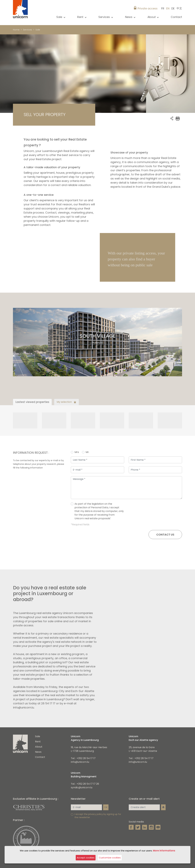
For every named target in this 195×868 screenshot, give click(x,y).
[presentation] (159, 512)
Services (27, 30)
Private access (148, 8)
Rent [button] (81, 17)
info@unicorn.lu (80, 762)
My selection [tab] (66, 402)
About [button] (152, 17)
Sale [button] (60, 17)
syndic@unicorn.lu (82, 787)
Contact (176, 17)
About (39, 747)
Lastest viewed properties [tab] (32, 402)
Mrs (77, 452)
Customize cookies (110, 858)
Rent (38, 742)
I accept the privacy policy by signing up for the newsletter (98, 816)
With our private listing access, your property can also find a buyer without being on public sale (136, 259)
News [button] (129, 17)
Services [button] (105, 17)
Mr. (87, 452)
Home (16, 30)
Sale (38, 736)
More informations (164, 851)
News (38, 752)
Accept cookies (86, 858)
